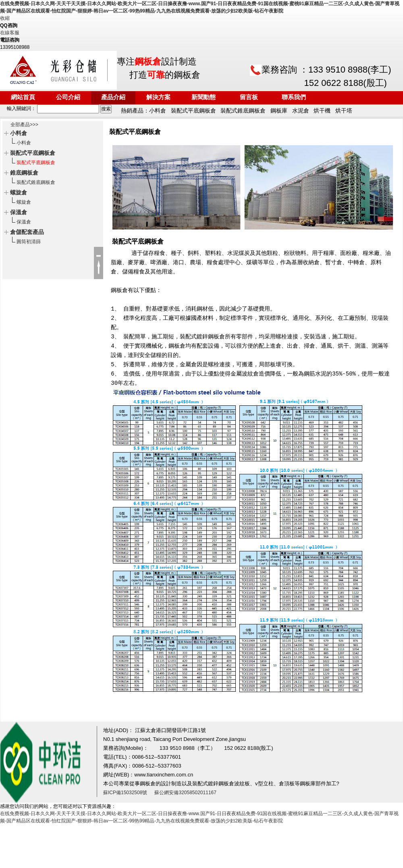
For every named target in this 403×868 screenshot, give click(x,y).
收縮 (5, 18)
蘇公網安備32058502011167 (185, 793)
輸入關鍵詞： (50, 108)
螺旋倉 (24, 202)
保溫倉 (24, 222)
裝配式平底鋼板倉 (36, 163)
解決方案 (158, 98)
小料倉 (24, 143)
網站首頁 (23, 98)
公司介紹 (68, 98)
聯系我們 (294, 98)
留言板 (249, 98)
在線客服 (10, 33)
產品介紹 (113, 98)
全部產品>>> (24, 125)
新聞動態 (204, 98)
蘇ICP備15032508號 (125, 793)
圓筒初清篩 (29, 242)
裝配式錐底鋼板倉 (36, 182)
